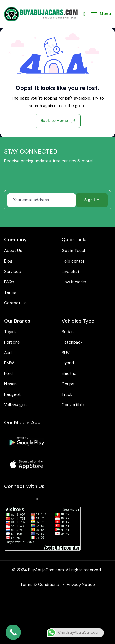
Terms (10, 292)
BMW (9, 363)
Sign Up (92, 200)
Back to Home (58, 121)
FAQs (9, 282)
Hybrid (68, 363)
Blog (8, 261)
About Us (13, 251)
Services (12, 272)
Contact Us (15, 303)
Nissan (10, 384)
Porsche (12, 342)
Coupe (68, 384)
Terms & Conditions (40, 585)
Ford (8, 373)
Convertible (73, 405)
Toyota (11, 332)
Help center (73, 261)
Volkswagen (15, 405)
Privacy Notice (81, 585)
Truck (67, 394)
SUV (66, 353)
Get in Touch (74, 251)
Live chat (71, 272)
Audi (8, 353)
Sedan (68, 332)
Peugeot (12, 394)
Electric (69, 373)
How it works (74, 282)
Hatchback (72, 342)
